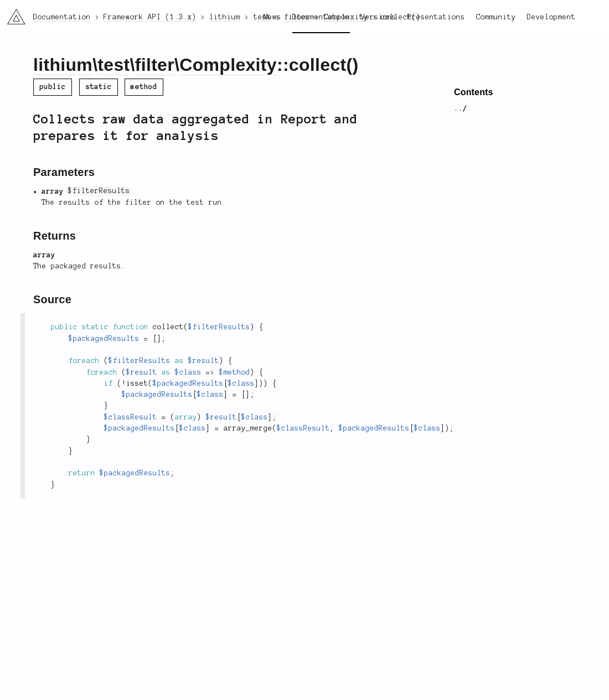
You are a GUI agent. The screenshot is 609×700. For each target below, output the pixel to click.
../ (461, 108)
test (113, 65)
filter (155, 65)
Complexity (228, 65)
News (272, 17)
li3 (12, 13)
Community (496, 17)
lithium (63, 65)
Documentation (321, 17)
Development (551, 17)
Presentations (436, 17)
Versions (379, 17)
